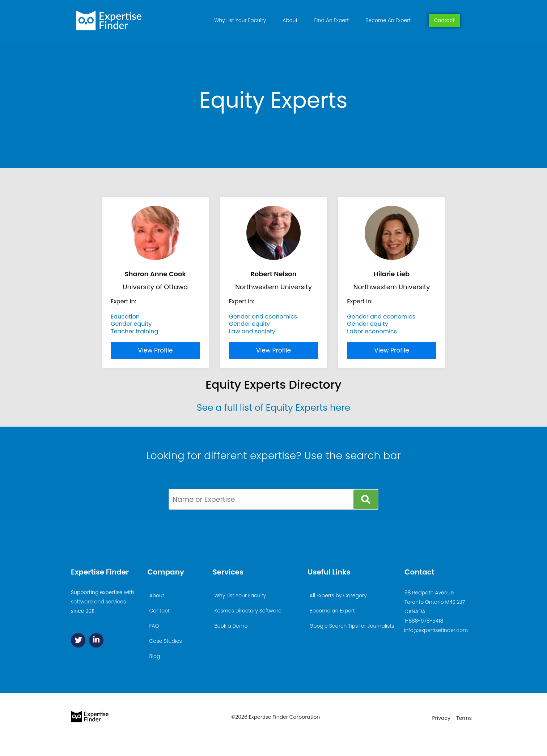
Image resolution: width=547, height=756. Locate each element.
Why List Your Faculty (240, 20)
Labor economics (372, 331)
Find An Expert (331, 20)
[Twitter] (78, 640)
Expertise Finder (100, 572)
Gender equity (131, 324)
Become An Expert (388, 20)
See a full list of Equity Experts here (274, 408)
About (290, 20)
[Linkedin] (96, 640)
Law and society (252, 331)
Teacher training (134, 331)
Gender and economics (263, 317)
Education (125, 317)
